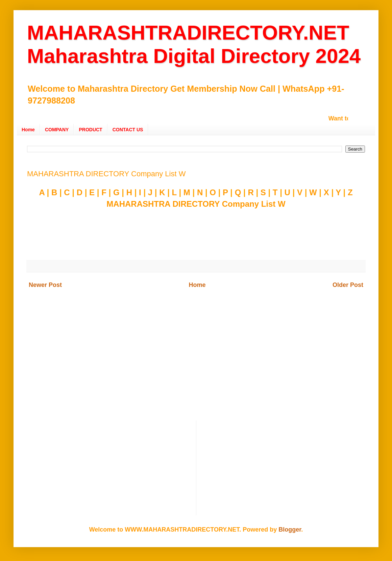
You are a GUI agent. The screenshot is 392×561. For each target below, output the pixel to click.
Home (28, 130)
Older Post (348, 285)
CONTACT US (128, 130)
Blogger (290, 530)
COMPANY (57, 130)
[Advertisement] (196, 363)
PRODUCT (90, 130)
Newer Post (45, 285)
